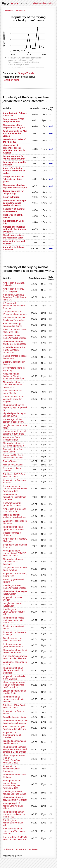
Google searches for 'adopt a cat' (13, 605)
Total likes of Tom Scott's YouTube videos (15, 706)
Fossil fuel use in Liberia (14, 717)
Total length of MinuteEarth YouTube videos (13, 823)
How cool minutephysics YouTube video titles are (14, 728)
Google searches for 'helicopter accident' (13, 639)
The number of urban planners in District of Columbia (13, 670)
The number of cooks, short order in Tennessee (15, 343)
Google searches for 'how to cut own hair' (15, 569)
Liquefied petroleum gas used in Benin (14, 692)
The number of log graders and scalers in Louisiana (14, 699)
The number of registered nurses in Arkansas (15, 651)
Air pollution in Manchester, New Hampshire (11, 769)
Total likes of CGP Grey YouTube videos (14, 475)
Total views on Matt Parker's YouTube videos (15, 337)
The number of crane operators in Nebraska (14, 528)
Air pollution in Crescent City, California (14, 510)
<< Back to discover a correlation (20, 850)
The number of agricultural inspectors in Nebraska (15, 497)
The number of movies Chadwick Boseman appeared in (14, 385)
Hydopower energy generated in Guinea (13, 325)
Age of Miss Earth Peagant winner (11, 439)
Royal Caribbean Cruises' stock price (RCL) (15, 331)
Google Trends (26, 73)
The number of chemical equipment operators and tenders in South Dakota (15, 749)
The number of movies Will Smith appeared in (14, 444)
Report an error (11, 80)
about (36, 3)
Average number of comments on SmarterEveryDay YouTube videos (12, 784)
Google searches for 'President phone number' (15, 313)
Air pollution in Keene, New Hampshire (13, 290)
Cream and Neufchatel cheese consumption (14, 456)
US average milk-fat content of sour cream (13, 421)
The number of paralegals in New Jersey (15, 593)
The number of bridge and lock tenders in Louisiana (15, 722)
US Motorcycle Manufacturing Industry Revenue (14, 306)
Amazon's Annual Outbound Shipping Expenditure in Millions (14, 376)
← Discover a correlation (14, 11)
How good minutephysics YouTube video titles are (15, 657)
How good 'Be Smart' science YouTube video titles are (14, 831)
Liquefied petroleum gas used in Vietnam (14, 742)
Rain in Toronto (10, 461)
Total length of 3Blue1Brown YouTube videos (14, 612)
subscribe (52, 3)
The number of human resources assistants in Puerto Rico (14, 814)
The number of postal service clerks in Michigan (15, 799)
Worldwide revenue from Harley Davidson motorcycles (15, 350)
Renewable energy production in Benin (12, 504)
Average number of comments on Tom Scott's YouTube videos (15, 489)
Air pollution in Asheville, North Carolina (15, 678)
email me (43, 3)
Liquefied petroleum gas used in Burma (14, 415)
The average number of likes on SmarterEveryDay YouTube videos (14, 759)
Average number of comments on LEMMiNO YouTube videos (15, 553)
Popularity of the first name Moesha (13, 392)
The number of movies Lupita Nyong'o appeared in (15, 407)
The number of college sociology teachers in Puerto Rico (14, 620)
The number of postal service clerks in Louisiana (13, 562)
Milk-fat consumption (13, 465)
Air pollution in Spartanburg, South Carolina (12, 735)
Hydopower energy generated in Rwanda (13, 645)
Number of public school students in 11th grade (14, 433)
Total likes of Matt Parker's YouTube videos (15, 516)
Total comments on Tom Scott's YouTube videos (14, 319)
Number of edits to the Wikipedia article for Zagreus (14, 399)
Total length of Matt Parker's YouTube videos (15, 587)
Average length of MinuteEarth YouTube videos (13, 806)
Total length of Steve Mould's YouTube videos (15, 793)
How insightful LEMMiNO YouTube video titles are (15, 838)
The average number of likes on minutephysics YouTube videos (14, 685)
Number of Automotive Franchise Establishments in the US (15, 297)
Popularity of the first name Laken (13, 450)
